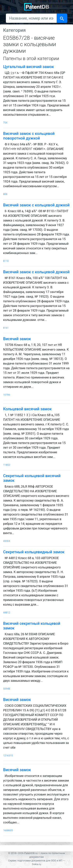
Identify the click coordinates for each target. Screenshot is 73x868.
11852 (7, 465)
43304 (7, 541)
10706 (7, 395)
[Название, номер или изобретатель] (31, 18)
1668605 (8, 830)
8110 (6, 261)
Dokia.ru (36, 864)
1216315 (8, 756)
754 (5, 123)
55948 (7, 689)
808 (5, 194)
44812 (7, 612)
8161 (6, 328)
